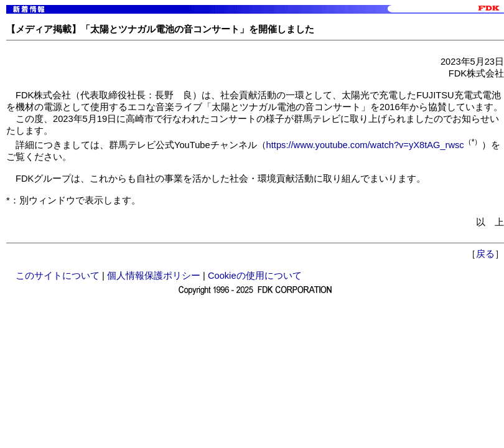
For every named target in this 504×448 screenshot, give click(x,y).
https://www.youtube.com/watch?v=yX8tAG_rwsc (365, 145)
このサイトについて (58, 276)
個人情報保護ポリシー (154, 276)
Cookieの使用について (255, 276)
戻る (485, 254)
